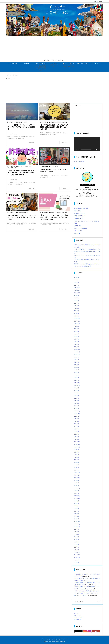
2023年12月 (77, 346)
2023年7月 (77, 359)
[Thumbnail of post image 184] (22, 156)
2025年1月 (77, 313)
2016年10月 (77, 524)
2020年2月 (77, 464)
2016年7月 (77, 531)
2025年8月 (77, 295)
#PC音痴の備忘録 (27, 167)
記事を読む (32, 143)
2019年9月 (77, 477)
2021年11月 (77, 410)
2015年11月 (77, 552)
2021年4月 (77, 428)
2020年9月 (77, 446)
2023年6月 (77, 362)
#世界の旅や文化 (80, 213)
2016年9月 (77, 526)
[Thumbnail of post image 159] (55, 156)
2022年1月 (77, 405)
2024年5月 (77, 333)
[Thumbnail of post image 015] (22, 112)
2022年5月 (77, 395)
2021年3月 (77, 431)
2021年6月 (77, 423)
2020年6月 (77, 454)
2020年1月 (77, 467)
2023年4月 (77, 367)
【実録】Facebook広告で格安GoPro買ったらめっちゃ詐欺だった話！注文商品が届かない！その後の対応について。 (22, 173)
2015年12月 (77, 549)
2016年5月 (77, 536)
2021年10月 (77, 413)
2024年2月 (77, 341)
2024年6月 (77, 331)
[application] (87, 144)
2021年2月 (77, 434)
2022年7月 (77, 390)
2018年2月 (77, 490)
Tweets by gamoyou (79, 161)
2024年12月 (77, 315)
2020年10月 (77, 444)
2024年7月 (77, 328)
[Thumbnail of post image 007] (55, 202)
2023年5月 (77, 364)
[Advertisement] (54, 48)
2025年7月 (77, 297)
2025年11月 (77, 287)
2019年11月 (77, 472)
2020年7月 (77, 452)
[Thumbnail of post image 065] (55, 112)
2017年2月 (77, 513)
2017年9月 (77, 498)
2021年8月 (77, 418)
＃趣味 (25, 122)
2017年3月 (77, 511)
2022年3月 (77, 400)
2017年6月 (77, 503)
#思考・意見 (10, 168)
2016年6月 (77, 534)
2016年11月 (77, 521)
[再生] (76, 150)
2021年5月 (77, 426)
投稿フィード (77, 612)
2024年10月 (77, 321)
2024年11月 (77, 318)
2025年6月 (77, 300)
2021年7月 (77, 421)
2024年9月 (77, 323)
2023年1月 (77, 375)
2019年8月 (77, 480)
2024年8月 (77, 326)
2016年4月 (77, 539)
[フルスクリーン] (98, 150)
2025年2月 (77, 310)
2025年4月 (77, 305)
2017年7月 (77, 500)
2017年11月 (77, 495)
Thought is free (62, 638)
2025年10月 (77, 290)
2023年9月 (77, 354)
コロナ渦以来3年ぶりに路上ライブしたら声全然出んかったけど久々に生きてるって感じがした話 (22, 217)
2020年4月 (77, 459)
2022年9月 (77, 385)
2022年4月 (77, 398)
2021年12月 (77, 408)
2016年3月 (77, 541)
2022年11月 (77, 380)
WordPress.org (78, 616)
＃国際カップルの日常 (56, 122)
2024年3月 (77, 339)
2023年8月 (77, 357)
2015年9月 (77, 557)
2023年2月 (77, 372)
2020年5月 (77, 457)
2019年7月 (77, 482)
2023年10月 (77, 351)
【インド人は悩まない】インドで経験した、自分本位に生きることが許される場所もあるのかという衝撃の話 (87, 248)
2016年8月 (77, 529)
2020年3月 (77, 462)
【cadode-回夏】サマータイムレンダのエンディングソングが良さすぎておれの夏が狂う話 (21, 127)
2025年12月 (77, 285)
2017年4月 (77, 508)
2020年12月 (77, 439)
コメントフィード (78, 614)
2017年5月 (77, 506)
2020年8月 (77, 449)
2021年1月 (77, 436)
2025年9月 (77, 292)
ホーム (9, 75)
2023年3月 (77, 369)
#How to (20, 167)
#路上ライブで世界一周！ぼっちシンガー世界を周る (87, 219)
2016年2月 (77, 544)
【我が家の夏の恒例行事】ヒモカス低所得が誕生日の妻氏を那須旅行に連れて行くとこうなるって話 (54, 127)
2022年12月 (77, 377)
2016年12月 (77, 518)
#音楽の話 (20, 122)
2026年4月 (77, 274)
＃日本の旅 (64, 122)
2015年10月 (77, 554)
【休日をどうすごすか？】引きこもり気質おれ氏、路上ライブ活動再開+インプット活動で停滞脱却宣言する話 (54, 217)
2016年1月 (77, 547)
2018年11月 (77, 485)
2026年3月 (77, 277)
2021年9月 (77, 416)
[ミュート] (96, 150)
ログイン (76, 610)
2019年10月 (77, 475)
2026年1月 (77, 282)
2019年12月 (77, 470)
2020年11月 (77, 441)
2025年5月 (77, 303)
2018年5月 (77, 488)
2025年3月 (77, 308)
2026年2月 (77, 280)
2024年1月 (77, 344)
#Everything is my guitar (23, 212)
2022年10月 (77, 382)
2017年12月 (77, 493)
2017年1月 (77, 516)
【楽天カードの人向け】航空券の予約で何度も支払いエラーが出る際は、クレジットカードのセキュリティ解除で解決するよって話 (87, 590)
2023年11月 (77, 349)
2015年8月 (77, 559)
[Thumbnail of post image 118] (22, 202)
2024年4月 (77, 336)
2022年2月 (77, 403)
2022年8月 (77, 387)
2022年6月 (77, 393)
